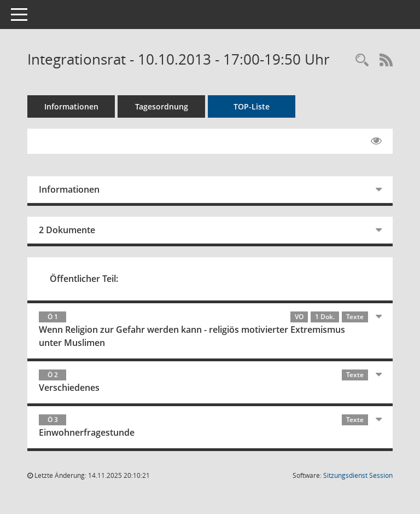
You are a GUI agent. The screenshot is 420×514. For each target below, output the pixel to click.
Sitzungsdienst (358, 475)
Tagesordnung (162, 106)
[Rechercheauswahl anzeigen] (362, 60)
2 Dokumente (67, 230)
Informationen (71, 106)
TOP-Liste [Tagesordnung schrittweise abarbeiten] (252, 106)
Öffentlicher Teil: (84, 279)
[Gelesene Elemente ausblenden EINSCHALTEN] (376, 141)
